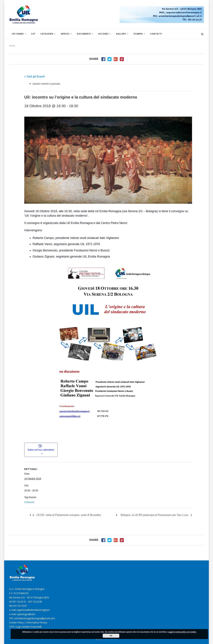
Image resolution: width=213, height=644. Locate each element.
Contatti (156, 34)
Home (12, 46)
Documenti (84, 34)
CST (33, 34)
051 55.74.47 (20, 606)
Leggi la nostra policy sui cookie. (182, 632)
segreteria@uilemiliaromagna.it (33, 610)
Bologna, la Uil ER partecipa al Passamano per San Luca (155, 515)
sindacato (29, 502)
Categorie (47, 34)
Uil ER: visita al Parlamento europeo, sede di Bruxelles (68, 515)
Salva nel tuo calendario (41, 450)
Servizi (65, 34)
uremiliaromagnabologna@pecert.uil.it (35, 618)
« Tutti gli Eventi (34, 77)
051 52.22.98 (35, 602)
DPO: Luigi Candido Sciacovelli (25, 627)
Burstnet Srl (111, 639)
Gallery (121, 34)
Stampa (138, 34)
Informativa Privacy (37, 622)
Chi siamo (18, 34)
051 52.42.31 (19, 602)
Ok (111, 636)
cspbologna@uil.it (26, 614)
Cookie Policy (16, 622)
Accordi (104, 34)
